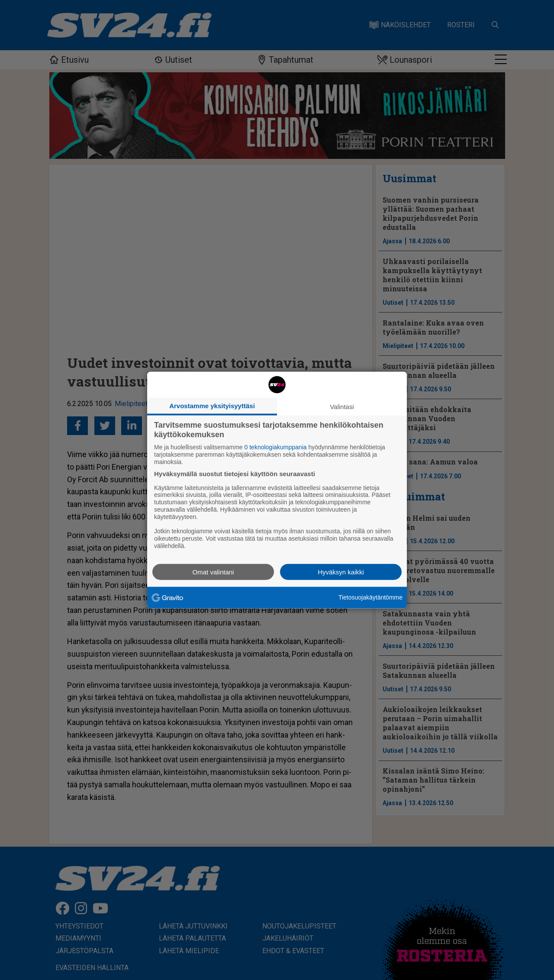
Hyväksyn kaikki (341, 572)
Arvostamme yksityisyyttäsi (212, 406)
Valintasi (342, 407)
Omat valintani (213, 572)
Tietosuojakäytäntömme (370, 597)
